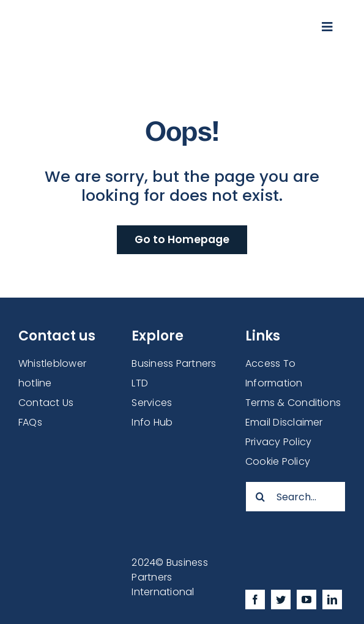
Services (152, 403)
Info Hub (152, 422)
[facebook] (255, 600)
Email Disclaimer (284, 422)
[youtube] (306, 600)
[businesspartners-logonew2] (127, 18)
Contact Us (46, 403)
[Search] (261, 497)
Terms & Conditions (293, 403)
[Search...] (295, 497)
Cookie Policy (278, 461)
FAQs (30, 422)
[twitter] (281, 600)
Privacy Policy (278, 442)
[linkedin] (332, 600)
